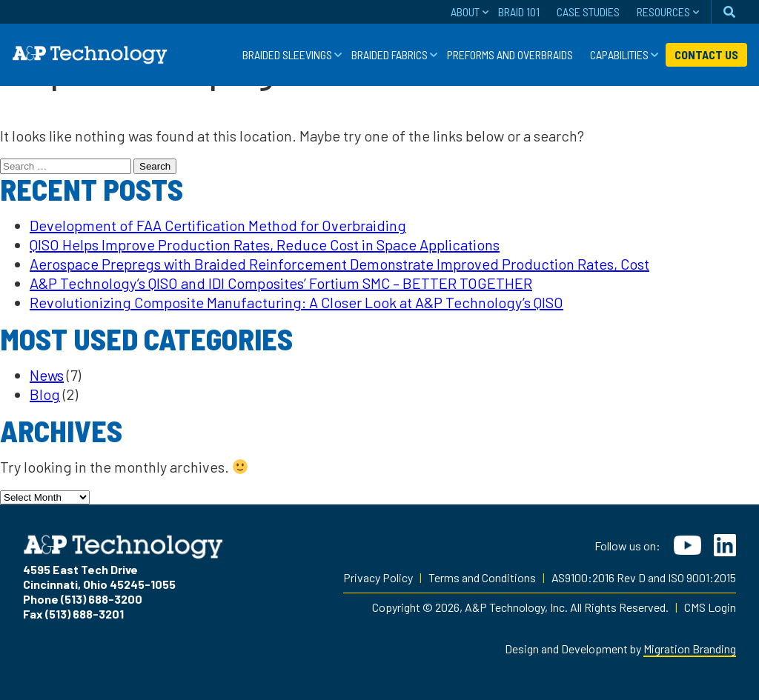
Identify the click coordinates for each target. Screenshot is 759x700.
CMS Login (710, 607)
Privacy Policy (378, 577)
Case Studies (588, 11)
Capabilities (619, 54)
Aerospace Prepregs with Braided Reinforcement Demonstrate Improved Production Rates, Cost (339, 264)
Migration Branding (690, 649)
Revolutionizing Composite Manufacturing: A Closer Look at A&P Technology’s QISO (296, 302)
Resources (663, 11)
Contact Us (706, 54)
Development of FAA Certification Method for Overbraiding (218, 225)
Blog (45, 394)
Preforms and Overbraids (510, 54)
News (47, 375)
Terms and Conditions (482, 577)
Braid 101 (519, 11)
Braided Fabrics (390, 54)
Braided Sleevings (287, 54)
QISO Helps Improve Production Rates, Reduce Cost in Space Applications (265, 244)
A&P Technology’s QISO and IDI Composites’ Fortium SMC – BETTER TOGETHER (281, 283)
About (465, 11)
